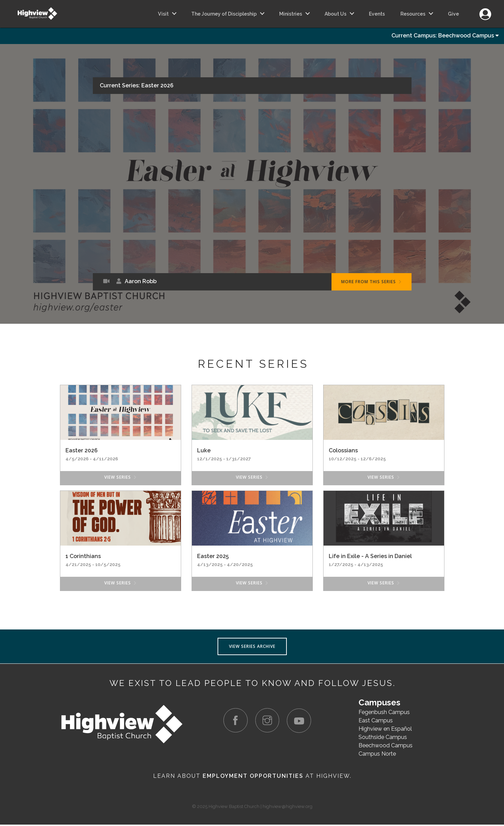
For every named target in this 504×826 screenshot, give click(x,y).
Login (485, 10)
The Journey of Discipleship (224, 14)
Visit (163, 14)
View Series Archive (252, 648)
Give (453, 14)
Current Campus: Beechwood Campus (445, 36)
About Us (335, 14)
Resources (413, 14)
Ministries (291, 14)
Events (377, 14)
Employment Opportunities (253, 777)
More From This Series (372, 283)
